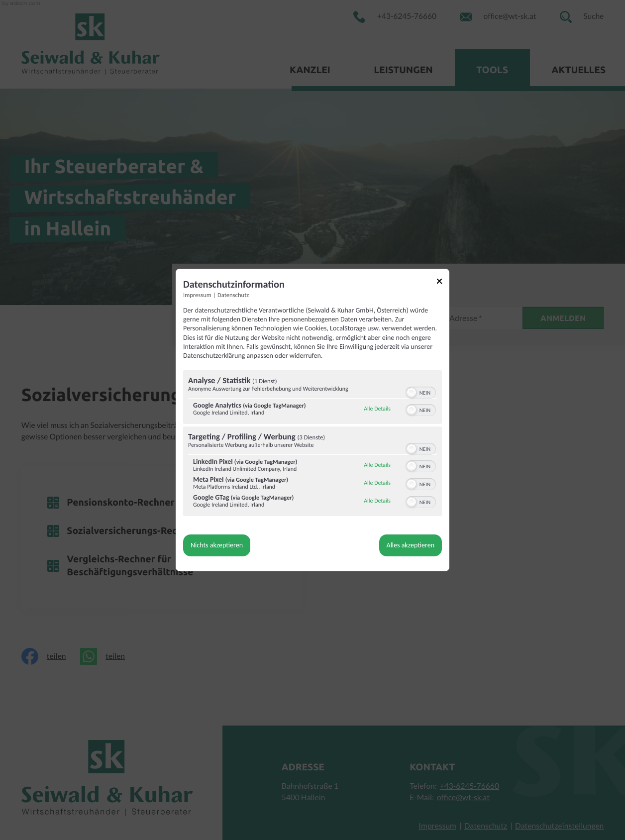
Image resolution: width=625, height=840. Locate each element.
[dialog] (312, 420)
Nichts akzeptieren (217, 545)
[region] (312, 444)
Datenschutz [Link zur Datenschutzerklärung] (233, 295)
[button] (412, 393)
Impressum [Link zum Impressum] (197, 295)
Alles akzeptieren (411, 545)
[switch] (421, 392)
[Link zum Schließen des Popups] (443, 283)
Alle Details (377, 409)
